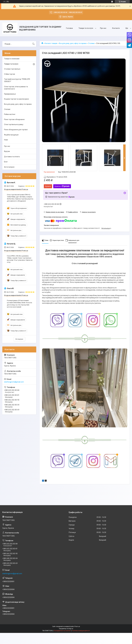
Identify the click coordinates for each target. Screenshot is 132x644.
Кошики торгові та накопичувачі (16, 99)
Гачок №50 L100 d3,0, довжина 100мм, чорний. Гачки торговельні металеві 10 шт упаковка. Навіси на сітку (20, 259)
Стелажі (7, 109)
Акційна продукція (11, 135)
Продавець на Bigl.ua (66, 629)
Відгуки (7, 151)
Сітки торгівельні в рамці (14, 124)
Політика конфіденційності (81, 631)
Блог (6, 162)
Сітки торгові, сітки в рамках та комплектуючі (16, 88)
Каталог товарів (51, 43)
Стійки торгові (10, 74)
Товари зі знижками (12, 59)
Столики (91, 43)
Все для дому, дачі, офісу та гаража (73, 43)
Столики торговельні (12, 69)
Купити (48, 186)
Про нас (103, 28)
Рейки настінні (10, 114)
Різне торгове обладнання (14, 119)
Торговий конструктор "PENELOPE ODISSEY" (17, 80)
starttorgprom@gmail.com (14, 382)
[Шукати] (33, 44)
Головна (69, 28)
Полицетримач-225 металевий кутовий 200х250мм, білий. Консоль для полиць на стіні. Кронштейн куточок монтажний (20, 304)
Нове (6, 140)
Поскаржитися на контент (62, 631)
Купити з (62, 186)
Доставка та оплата (12, 157)
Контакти (116, 28)
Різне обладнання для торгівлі (16, 130)
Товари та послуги (86, 28)
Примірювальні (10, 94)
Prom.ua (77, 626)
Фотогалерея (9, 167)
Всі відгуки (19, 339)
